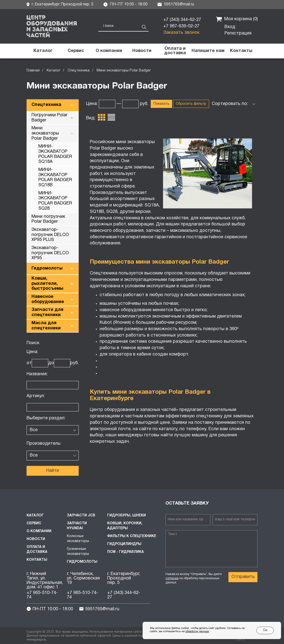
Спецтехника (79, 71)
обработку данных (197, 631)
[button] (208, 51)
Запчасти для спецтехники (47, 312)
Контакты (37, 560)
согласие (172, 578)
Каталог (54, 71)
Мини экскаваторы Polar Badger (45, 133)
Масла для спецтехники (46, 326)
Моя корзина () (237, 19)
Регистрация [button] (238, 33)
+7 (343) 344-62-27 (182, 20)
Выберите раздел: (46, 418)
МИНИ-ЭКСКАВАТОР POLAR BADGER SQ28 (55, 201)
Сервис (34, 523)
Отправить (243, 577)
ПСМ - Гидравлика (126, 552)
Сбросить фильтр (191, 104)
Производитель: (44, 444)
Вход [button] (230, 27)
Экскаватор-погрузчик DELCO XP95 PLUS (50, 235)
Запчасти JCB (81, 516)
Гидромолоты (47, 268)
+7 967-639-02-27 (181, 26)
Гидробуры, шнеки (127, 516)
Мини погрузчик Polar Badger (48, 219)
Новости (36, 539)
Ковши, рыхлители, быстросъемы (47, 284)
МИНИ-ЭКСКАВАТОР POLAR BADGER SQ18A (55, 154)
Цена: (32, 352)
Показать (161, 104)
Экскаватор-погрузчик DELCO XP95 (50, 253)
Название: (37, 374)
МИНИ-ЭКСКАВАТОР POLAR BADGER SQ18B (55, 178)
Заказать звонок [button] (181, 33)
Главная (33, 71)
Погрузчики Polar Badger (49, 118)
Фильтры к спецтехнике (132, 536)
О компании (39, 531)
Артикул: (36, 396)
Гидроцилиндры (124, 544)
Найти (53, 471)
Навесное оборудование (48, 299)
